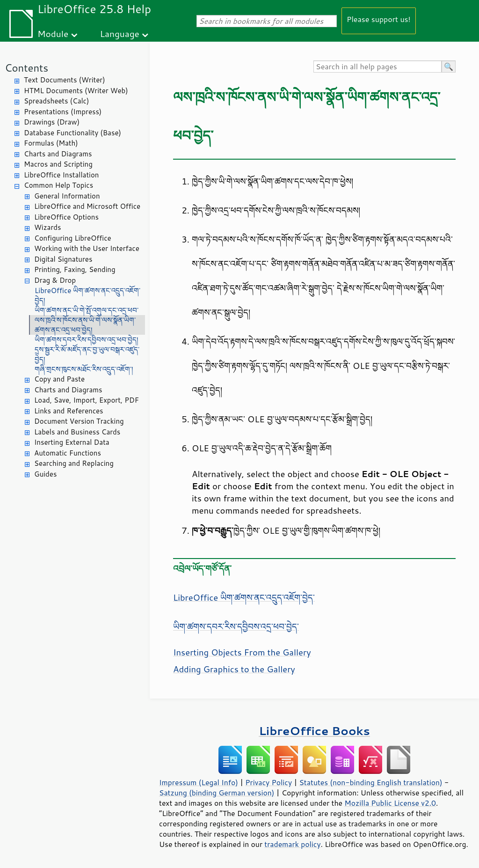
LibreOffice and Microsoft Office (87, 206)
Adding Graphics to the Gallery (234, 669)
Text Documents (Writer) (65, 80)
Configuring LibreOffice (73, 238)
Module (53, 33)
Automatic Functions (68, 453)
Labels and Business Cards (77, 432)
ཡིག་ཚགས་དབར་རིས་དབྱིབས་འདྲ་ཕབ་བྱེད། (86, 340)
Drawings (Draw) (52, 122)
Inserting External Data (72, 442)
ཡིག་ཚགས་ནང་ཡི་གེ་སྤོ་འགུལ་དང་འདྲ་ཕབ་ (87, 310)
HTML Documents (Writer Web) (76, 91)
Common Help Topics (58, 185)
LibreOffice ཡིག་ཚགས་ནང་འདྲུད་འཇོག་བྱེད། (87, 295)
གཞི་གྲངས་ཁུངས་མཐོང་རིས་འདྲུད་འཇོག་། (84, 369)
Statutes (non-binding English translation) (370, 782)
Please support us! (379, 19)
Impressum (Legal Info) (199, 782)
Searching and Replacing (74, 463)
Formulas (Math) (51, 143)
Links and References (69, 411)
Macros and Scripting (58, 164)
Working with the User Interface (87, 248)
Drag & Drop (55, 280)
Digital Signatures (63, 259)
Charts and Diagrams (58, 154)
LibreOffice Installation (61, 175)
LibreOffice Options (66, 217)
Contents (26, 68)
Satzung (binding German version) (217, 793)
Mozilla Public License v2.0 (390, 803)
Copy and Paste (59, 379)
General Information (67, 196)
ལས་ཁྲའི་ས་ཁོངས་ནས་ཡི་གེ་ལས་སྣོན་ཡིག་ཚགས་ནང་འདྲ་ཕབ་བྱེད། (85, 325)
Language (120, 33)
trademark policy (292, 844)
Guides (45, 474)
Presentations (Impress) (63, 112)
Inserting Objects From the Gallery (242, 652)
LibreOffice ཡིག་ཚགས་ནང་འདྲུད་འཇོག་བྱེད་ (244, 597)
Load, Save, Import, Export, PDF (87, 400)
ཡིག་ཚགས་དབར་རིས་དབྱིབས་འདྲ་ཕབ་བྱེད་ (236, 626)
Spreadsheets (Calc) (56, 101)
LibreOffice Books (314, 731)
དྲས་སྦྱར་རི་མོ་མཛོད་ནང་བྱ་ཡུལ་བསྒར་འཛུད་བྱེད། (87, 354)
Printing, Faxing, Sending (75, 269)
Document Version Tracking (79, 421)
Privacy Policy (269, 782)
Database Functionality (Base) (73, 133)
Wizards (47, 227)
